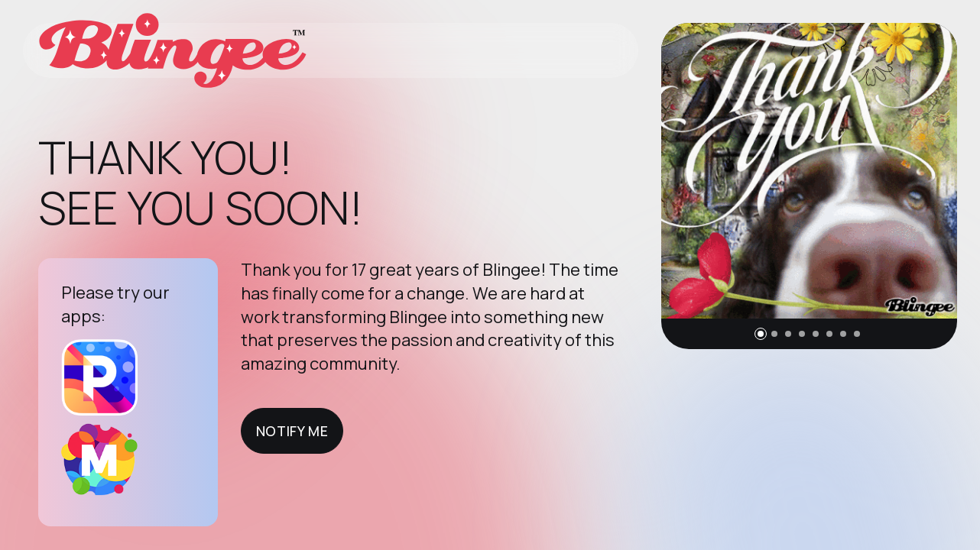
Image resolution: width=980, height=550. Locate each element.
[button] (761, 334)
